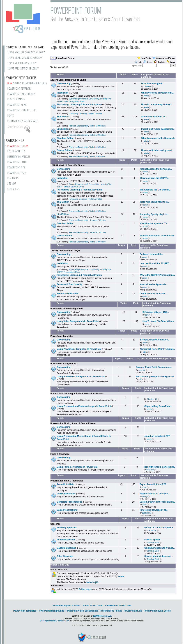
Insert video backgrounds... (154, 284)
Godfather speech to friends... (160, 548)
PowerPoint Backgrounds (64, 364)
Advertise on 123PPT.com (118, 606)
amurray (142, 370)
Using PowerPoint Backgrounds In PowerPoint (81, 376)
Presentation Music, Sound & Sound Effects (73, 423)
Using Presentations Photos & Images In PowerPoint (84, 406)
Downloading (64, 84)
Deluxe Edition (64, 150)
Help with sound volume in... (155, 202)
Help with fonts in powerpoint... (160, 467)
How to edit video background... (157, 150)
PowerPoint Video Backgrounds (67, 309)
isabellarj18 (92, 582)
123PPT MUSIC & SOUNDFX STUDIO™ (25, 58)
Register (162, 62)
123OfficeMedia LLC (102, 616)
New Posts (146, 58)
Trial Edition (63, 117)
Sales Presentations (67, 510)
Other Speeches (65, 556)
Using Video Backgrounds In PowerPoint (78, 321)
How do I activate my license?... (157, 104)
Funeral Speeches (66, 540)
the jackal (150, 470)
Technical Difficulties (98, 126)
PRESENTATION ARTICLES (19, 157)
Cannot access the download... (156, 169)
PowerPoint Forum (65, 58)
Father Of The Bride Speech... (159, 528)
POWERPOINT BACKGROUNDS (21, 94)
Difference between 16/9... (156, 312)
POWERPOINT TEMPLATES (19, 89)
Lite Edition (63, 129)
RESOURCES (13, 178)
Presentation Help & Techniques (67, 481)
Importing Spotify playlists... (155, 214)
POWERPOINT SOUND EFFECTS (22, 110)
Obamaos (148, 86)
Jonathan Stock (153, 543)
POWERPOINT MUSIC (17, 105)
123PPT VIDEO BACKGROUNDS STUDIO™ (26, 53)
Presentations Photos (111, 611)
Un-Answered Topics (166, 58)
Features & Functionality (79, 126)
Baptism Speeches (67, 548)
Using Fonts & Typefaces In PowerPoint (77, 467)
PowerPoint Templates (62, 336)
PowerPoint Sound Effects (157, 611)
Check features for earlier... (153, 294)
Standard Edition (66, 138)
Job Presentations (66, 494)
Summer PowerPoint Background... (154, 367)
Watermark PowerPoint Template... (158, 349)
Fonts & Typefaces (60, 454)
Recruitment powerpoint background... (156, 376)
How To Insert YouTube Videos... (159, 321)
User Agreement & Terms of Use (55, 621)
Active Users (57, 586)
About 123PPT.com (93, 606)
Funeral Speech (152, 540)
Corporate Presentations (70, 502)
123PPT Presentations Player (65, 251)
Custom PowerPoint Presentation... (157, 502)
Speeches (56, 524)
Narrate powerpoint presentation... (158, 236)
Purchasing (73, 114)
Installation (63, 93)
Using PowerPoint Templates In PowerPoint (79, 349)
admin (146, 96)
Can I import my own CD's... (155, 223)
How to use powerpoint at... (153, 510)
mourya (145, 497)
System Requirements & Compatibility (84, 99)
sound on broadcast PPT (157, 436)
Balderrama (147, 513)
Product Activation (95, 114)
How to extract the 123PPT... (155, 178)
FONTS (11, 116)
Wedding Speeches (67, 528)
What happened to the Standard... (158, 138)
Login (173, 62)
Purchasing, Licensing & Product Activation (79, 104)
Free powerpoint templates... (155, 340)
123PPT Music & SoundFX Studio (67, 165)
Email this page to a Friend (67, 606)
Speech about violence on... (158, 556)
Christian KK (152, 399)
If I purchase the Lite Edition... (156, 190)
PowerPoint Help (65, 484)
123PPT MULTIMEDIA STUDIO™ (22, 63)
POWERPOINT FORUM (18, 146)
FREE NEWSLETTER (16, 152)
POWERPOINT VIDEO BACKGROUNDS (27, 83)
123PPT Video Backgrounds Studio (68, 80)
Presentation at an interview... (155, 494)
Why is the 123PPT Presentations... (157, 275)
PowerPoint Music (133, 611)
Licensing (83, 114)
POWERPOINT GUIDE (17, 162)
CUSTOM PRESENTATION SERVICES (23, 121)
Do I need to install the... (152, 254)
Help (140, 62)
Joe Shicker (152, 530)
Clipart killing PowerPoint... (158, 406)
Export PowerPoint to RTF (153, 484)
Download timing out (152, 84)
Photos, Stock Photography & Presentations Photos (77, 393)
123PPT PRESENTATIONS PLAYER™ (23, 69)
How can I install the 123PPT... (155, 263)
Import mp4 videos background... (158, 129)
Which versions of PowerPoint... (158, 93)
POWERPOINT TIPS (16, 168)
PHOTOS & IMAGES (16, 100)
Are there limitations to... (154, 117)
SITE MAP (12, 184)
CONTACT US (13, 189)
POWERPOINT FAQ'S (17, 173)
